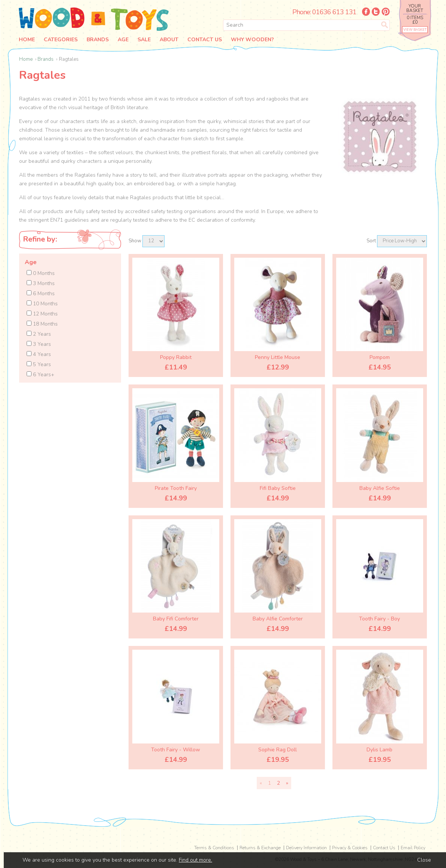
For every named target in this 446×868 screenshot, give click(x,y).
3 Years (39, 344)
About (173, 40)
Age (125, 40)
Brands (99, 40)
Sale (147, 40)
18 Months (42, 324)
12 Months (42, 314)
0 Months (41, 273)
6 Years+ (40, 375)
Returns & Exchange (260, 848)
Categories (61, 40)
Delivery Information (306, 848)
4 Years (39, 354)
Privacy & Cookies (350, 848)
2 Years (39, 334)
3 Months (41, 283)
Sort (371, 241)
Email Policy (413, 848)
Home (27, 40)
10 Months (42, 304)
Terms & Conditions (214, 848)
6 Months (41, 294)
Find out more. (195, 860)
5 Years (39, 364)
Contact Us (209, 40)
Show (135, 241)
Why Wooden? (258, 40)
